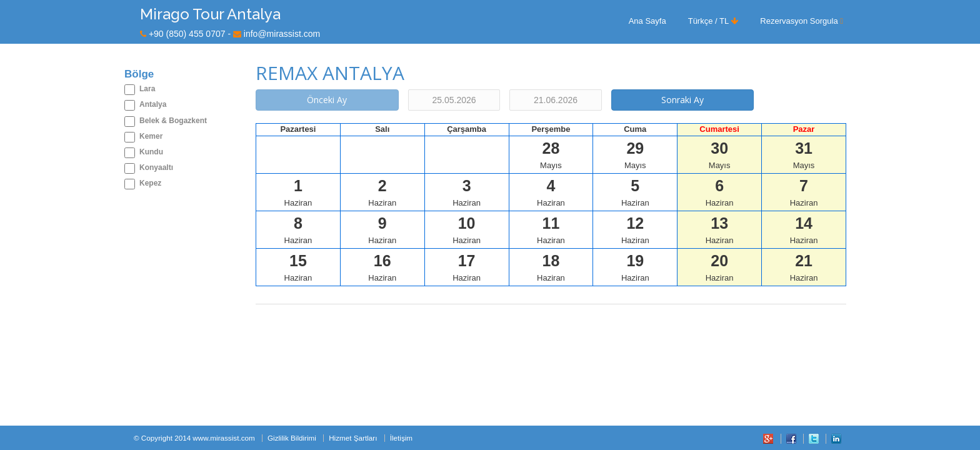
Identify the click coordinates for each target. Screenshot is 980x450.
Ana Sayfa (647, 21)
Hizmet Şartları (353, 438)
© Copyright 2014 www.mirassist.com (194, 438)
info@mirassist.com (282, 34)
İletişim (401, 438)
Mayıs (551, 155)
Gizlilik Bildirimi (292, 438)
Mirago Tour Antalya (210, 14)
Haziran (298, 192)
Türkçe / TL (713, 21)
